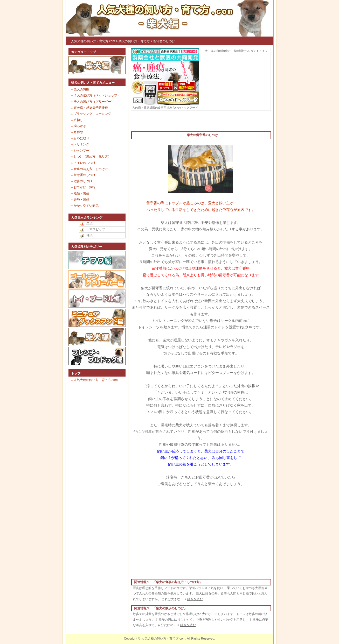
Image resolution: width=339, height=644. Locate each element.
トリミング (81, 144)
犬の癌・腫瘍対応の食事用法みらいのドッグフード (165, 106)
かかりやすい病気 (86, 206)
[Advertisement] (201, 124)
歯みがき (80, 126)
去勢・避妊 (81, 200)
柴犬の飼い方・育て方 (134, 41)
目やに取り (81, 138)
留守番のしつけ (164, 41)
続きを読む (195, 599)
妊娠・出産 (81, 193)
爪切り (78, 120)
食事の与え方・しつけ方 (91, 169)
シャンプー (81, 151)
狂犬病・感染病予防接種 (91, 108)
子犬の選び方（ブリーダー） (94, 102)
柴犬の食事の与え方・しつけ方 (178, 582)
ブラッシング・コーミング (92, 114)
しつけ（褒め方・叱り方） (92, 157)
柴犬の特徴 (81, 89)
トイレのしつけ (85, 163)
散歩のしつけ (83, 181)
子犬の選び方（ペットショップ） (97, 95)
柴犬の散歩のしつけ (170, 608)
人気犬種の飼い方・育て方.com (93, 41)
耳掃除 (78, 132)
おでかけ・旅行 (85, 187)
